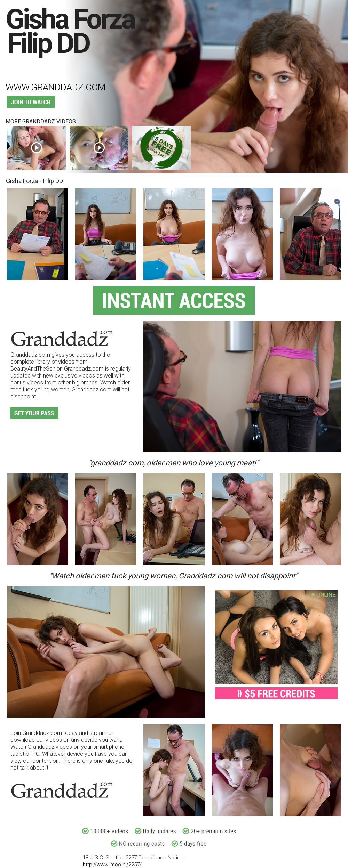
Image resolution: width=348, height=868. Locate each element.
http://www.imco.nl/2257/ (112, 865)
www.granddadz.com (56, 87)
